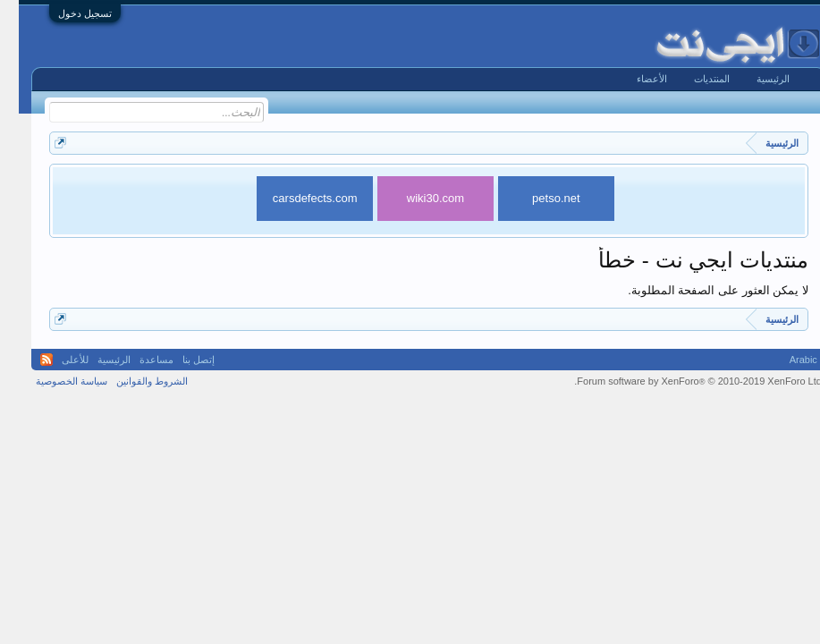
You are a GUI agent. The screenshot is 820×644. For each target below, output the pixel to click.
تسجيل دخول (66, 13)
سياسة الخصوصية (53, 381)
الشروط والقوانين (133, 381)
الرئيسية (754, 79)
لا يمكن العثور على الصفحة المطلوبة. (699, 290)
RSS (28, 360)
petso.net (537, 198)
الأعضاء (633, 79)
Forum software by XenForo (679, 381)
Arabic (785, 360)
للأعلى (56, 360)
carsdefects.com (296, 198)
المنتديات (693, 79)
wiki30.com (417, 198)
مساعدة (138, 360)
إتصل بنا (180, 360)
